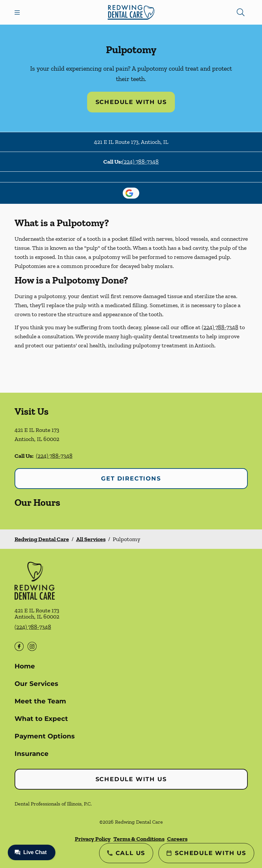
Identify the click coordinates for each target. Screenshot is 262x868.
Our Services (36, 684)
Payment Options (45, 736)
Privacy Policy (93, 839)
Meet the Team (40, 701)
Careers (177, 839)
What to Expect (41, 719)
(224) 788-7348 (140, 162)
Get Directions (131, 479)
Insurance (32, 754)
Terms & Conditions (139, 839)
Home (25, 666)
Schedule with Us (131, 102)
